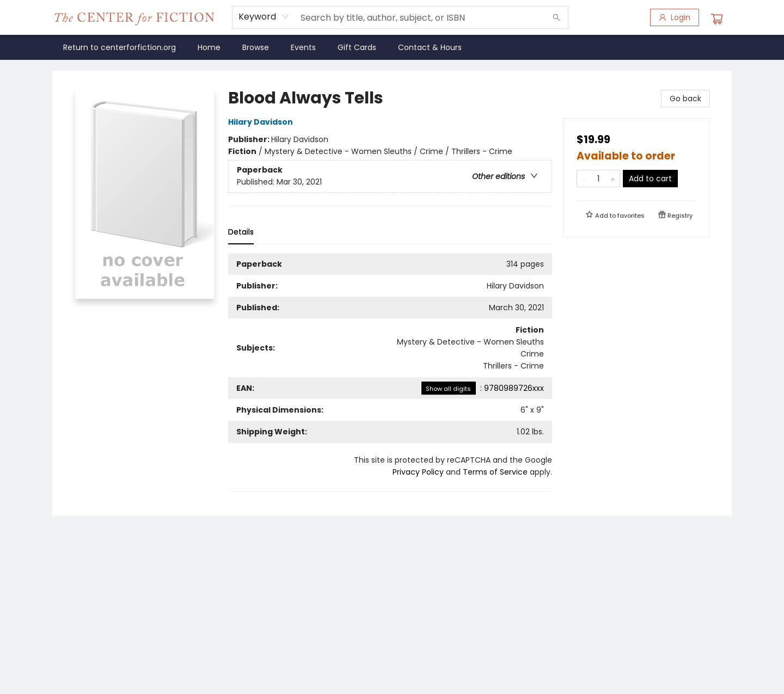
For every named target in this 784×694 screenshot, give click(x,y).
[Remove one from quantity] (584, 179)
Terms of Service (495, 472)
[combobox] (264, 17)
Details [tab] (241, 232)
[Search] (556, 17)
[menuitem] (120, 47)
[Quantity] (598, 179)
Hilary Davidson (262, 122)
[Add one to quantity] (613, 179)
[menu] (392, 47)
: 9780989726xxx (483, 388)
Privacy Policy (418, 472)
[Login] (675, 17)
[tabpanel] (390, 372)
